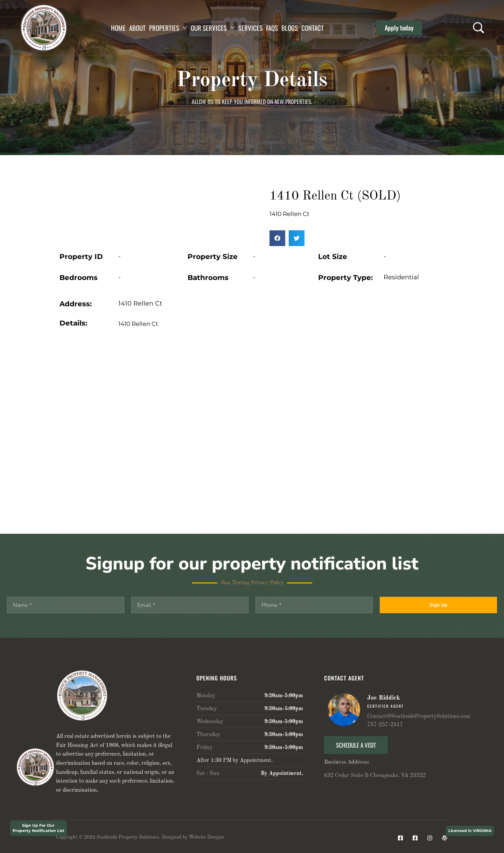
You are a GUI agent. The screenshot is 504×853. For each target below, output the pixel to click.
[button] (399, 28)
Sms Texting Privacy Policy (252, 583)
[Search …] (479, 28)
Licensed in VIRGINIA (470, 831)
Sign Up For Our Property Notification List (38, 828)
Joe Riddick (384, 698)
